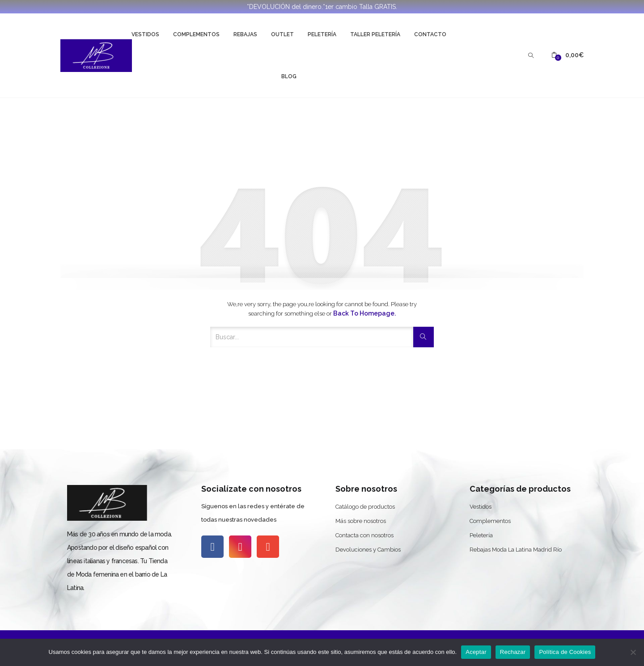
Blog (289, 76)
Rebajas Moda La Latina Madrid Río (516, 550)
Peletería (322, 34)
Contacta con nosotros (364, 535)
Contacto (430, 34)
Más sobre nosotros (361, 521)
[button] (568, 55)
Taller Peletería (375, 34)
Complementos (196, 34)
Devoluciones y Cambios (368, 550)
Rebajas (245, 34)
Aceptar (476, 652)
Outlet (282, 34)
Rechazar (513, 652)
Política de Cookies (565, 652)
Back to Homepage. (364, 313)
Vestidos (145, 34)
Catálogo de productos (365, 507)
